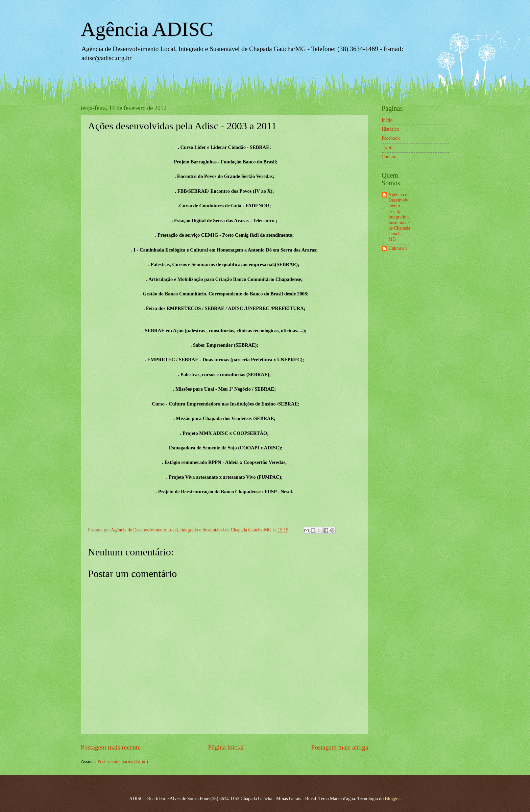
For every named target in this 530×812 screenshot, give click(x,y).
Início (387, 120)
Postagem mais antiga (340, 747)
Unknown (397, 248)
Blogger (392, 799)
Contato (389, 157)
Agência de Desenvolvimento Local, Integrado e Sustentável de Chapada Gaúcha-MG (399, 217)
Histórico (390, 129)
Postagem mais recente (111, 747)
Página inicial (226, 747)
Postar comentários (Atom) (123, 762)
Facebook (391, 138)
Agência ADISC (147, 29)
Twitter (388, 148)
